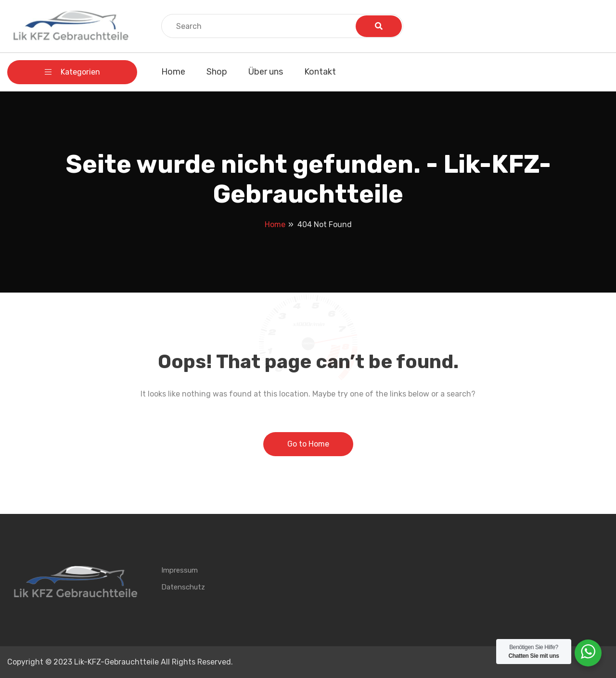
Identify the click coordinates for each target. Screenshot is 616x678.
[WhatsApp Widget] (588, 652)
